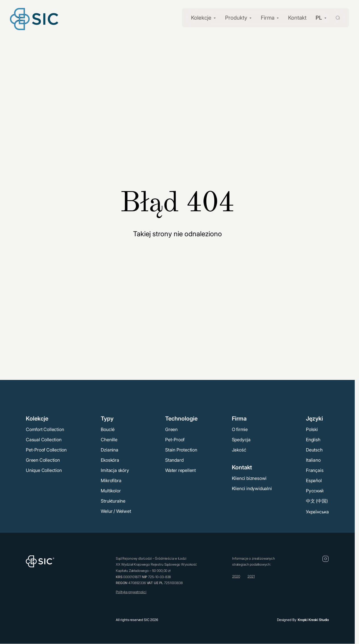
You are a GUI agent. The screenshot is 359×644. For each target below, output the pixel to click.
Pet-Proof (175, 439)
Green (171, 429)
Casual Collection (44, 439)
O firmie (240, 429)
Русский (315, 490)
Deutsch (314, 449)
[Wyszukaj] (334, 17)
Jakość (239, 449)
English (313, 439)
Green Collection (43, 460)
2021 (251, 576)
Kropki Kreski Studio (313, 620)
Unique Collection (44, 470)
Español (314, 480)
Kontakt (297, 18)
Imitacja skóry (115, 470)
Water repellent (180, 470)
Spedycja (241, 439)
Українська (317, 511)
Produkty (236, 18)
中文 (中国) (317, 501)
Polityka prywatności (131, 592)
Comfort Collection (45, 429)
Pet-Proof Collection (46, 449)
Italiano (313, 460)
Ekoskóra (110, 460)
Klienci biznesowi (249, 478)
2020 (236, 576)
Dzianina (109, 449)
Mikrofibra (111, 480)
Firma (268, 18)
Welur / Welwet (116, 511)
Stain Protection (181, 449)
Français (315, 470)
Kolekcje (201, 18)
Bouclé (108, 429)
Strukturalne (113, 501)
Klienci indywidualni (252, 488)
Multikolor (111, 490)
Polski (312, 429)
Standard (174, 460)
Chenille (109, 439)
